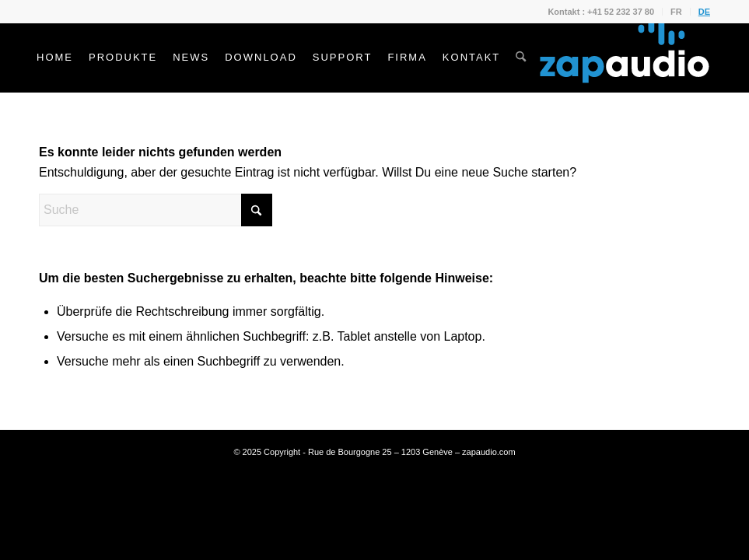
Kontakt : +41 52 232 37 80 (601, 12)
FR (676, 12)
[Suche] (521, 58)
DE (704, 12)
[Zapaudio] (625, 58)
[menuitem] (601, 12)
